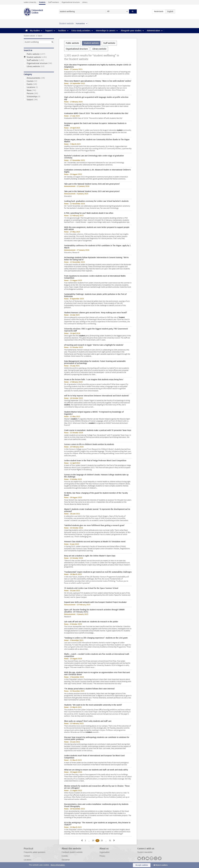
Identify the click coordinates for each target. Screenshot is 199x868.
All (108, 11)
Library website (39, 66)
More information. (58, 865)
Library (85, 2)
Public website (39, 54)
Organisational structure (71, 2)
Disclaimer (66, 860)
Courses (39, 81)
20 (94, 840)
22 (102, 840)
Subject (39, 100)
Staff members (54, 2)
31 (110, 840)
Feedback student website (72, 852)
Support (49, 31)
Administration (153, 31)
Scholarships (39, 97)
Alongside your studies (131, 31)
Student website (29, 36)
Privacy (102, 856)
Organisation (105, 852)
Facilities (62, 31)
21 (98, 840)
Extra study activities (81, 31)
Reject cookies (162, 865)
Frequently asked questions (35, 852)
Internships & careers (106, 31)
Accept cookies (142, 865)
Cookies (65, 856)
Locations (39, 87)
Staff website (39, 60)
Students (42, 2)
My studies (35, 31)
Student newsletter (145, 852)
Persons (39, 93)
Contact (27, 856)
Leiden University (30, 2)
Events (39, 84)
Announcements (39, 78)
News (39, 90)
